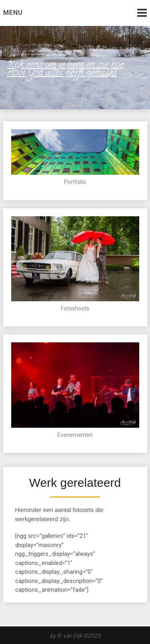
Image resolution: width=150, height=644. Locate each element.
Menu (13, 13)
